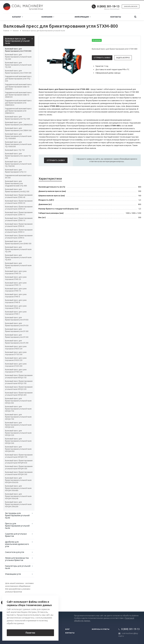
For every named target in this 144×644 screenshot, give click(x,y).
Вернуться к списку (12, 603)
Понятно (30, 633)
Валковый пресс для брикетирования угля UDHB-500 (18, 242)
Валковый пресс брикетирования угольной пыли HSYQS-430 (19, 394)
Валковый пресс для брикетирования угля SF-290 (17, 342)
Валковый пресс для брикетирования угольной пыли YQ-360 (18, 65)
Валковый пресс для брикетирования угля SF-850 (17, 319)
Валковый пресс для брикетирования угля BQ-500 (17, 190)
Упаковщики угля (13, 574)
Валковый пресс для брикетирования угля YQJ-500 (18, 118)
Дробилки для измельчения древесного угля (17, 544)
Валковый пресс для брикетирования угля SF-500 (17, 330)
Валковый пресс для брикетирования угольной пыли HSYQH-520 (18, 433)
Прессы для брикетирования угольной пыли (17, 526)
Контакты (116, 17)
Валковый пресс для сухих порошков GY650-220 (16, 359)
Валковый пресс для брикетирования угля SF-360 (17, 336)
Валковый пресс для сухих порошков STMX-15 (16, 284)
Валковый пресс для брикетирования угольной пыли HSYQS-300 (18, 401)
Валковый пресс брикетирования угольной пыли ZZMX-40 (19, 196)
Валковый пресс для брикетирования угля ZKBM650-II (19, 124)
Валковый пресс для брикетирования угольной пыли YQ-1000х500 (18, 144)
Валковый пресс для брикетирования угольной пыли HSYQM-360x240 (18, 496)
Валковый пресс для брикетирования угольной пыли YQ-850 (18, 257)
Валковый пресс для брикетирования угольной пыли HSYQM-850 (18, 449)
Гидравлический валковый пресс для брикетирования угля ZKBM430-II (18, 111)
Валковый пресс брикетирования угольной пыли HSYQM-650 (19, 462)
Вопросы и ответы (101, 629)
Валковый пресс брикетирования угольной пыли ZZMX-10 (19, 219)
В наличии (97, 40)
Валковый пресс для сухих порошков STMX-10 (16, 290)
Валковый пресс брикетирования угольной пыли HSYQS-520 (19, 388)
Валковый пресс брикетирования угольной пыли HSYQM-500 (19, 467)
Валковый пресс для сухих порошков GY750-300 (16, 353)
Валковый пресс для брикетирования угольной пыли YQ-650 (18, 265)
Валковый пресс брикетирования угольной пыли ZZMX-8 (19, 225)
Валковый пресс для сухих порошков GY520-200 (16, 365)
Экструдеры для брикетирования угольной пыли (17, 515)
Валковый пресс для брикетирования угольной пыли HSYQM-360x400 (18, 488)
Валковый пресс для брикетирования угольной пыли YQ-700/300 (18, 164)
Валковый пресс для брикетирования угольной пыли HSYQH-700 (18, 417)
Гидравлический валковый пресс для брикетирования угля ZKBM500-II (18, 103)
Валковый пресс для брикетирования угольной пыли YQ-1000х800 (18, 136)
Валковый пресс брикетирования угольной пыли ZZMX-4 (19, 231)
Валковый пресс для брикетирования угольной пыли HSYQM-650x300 (18, 480)
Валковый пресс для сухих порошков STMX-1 (16, 313)
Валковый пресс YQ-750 (15, 150)
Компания (48, 17)
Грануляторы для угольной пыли (18, 567)
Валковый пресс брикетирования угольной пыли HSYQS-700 (19, 382)
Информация (83, 17)
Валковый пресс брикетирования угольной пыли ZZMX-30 (19, 202)
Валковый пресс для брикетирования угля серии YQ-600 (18, 156)
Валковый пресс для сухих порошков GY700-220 (16, 371)
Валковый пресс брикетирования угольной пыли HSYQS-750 (19, 376)
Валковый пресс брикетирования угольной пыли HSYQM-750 (19, 456)
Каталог (18, 17)
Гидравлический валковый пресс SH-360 (18, 177)
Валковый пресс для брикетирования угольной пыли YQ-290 (18, 249)
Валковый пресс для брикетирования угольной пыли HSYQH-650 (18, 425)
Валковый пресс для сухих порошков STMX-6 (16, 295)
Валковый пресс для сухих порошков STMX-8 (16, 301)
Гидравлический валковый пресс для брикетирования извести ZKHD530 (18, 95)
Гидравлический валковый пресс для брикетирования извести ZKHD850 (18, 87)
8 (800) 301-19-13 (108, 6)
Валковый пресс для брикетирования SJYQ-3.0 (16, 171)
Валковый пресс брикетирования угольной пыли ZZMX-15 (19, 214)
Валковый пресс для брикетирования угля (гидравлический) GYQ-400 (16, 183)
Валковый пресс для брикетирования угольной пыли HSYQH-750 (18, 409)
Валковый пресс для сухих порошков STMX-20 (16, 278)
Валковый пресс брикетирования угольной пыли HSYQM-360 (19, 473)
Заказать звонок (131, 6)
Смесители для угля (15, 552)
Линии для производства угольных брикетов (17, 559)
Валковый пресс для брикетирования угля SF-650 (17, 324)
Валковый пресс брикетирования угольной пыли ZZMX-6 (19, 237)
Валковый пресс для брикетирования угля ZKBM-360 (18, 129)
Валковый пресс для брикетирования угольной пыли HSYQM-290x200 (18, 504)
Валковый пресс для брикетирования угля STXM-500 (18, 72)
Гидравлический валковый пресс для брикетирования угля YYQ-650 (18, 79)
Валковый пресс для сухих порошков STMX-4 (16, 307)
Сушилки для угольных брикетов (16, 535)
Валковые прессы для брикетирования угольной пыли (17, 41)
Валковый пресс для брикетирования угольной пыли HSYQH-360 (18, 441)
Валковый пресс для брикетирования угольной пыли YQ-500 (18, 57)
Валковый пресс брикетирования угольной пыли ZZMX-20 (19, 208)
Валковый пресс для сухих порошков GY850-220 (16, 348)
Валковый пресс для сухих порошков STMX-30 (16, 272)
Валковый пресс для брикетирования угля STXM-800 (18, 50)
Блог (67, 629)
